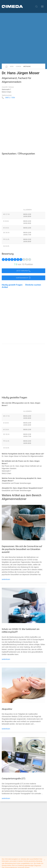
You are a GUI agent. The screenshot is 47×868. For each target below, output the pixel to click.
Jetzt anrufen (23, 271)
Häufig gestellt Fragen (12, 285)
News (12, 67)
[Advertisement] (23, 38)
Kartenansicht (23, 278)
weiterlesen (6, 579)
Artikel (5, 287)
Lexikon (18, 67)
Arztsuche (27, 67)
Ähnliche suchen (33, 285)
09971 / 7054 (10, 98)
